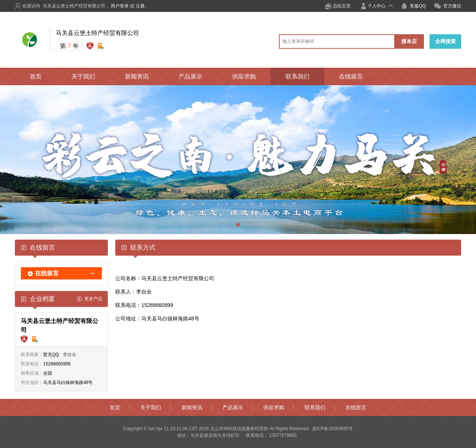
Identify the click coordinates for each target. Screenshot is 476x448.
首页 (36, 76)
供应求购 (244, 76)
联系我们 (297, 76)
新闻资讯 (137, 76)
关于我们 (83, 76)
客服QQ (418, 6)
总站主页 (342, 6)
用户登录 (120, 6)
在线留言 (351, 76)
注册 (140, 6)
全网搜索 (446, 41)
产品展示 (190, 76)
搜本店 (409, 41)
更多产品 (93, 299)
